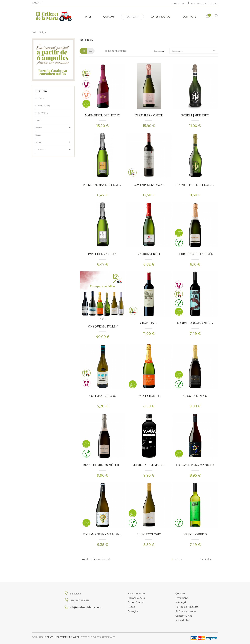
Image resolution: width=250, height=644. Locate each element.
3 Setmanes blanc (103, 396)
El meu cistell (199, 3)
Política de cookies (186, 611)
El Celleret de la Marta (63, 637)
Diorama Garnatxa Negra (195, 465)
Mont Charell (149, 396)
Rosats (38, 135)
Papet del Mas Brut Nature (103, 185)
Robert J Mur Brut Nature (195, 185)
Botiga (41, 91)
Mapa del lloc (183, 620)
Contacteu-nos (184, 616)
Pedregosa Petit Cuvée (195, 254)
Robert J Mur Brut (195, 115)
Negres (39, 128)
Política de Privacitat (187, 607)
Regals (38, 120)
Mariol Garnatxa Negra (195, 323)
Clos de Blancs (195, 396)
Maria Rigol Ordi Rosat (103, 115)
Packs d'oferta (136, 602)
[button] (208, 17)
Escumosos (40, 150)
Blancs (38, 142)
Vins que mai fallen (103, 326)
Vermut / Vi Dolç (43, 106)
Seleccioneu (194, 51)
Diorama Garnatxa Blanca (103, 534)
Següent (206, 559)
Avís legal (181, 602)
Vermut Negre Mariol (149, 465)
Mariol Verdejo (195, 534)
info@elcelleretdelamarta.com (86, 607)
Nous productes (136, 594)
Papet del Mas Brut (103, 254)
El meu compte (179, 3)
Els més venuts (136, 598)
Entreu (215, 3)
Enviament (182, 598)
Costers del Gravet (149, 185)
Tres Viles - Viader (149, 115)
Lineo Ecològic (149, 534)
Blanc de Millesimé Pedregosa (103, 465)
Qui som (180, 594)
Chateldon (149, 323)
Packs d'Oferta (42, 113)
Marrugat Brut (149, 254)
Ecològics (40, 98)
